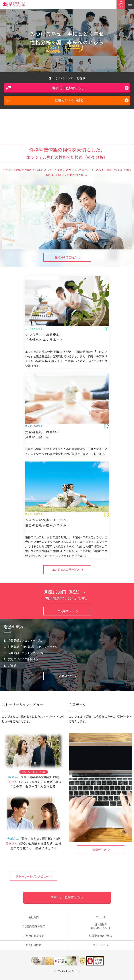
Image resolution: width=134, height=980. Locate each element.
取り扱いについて (101, 926)
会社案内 (34, 917)
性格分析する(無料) (69, 100)
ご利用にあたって (34, 936)
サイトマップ (101, 945)
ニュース (101, 917)
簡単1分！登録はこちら (68, 88)
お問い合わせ (34, 945)
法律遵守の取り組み (101, 936)
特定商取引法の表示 (34, 926)
